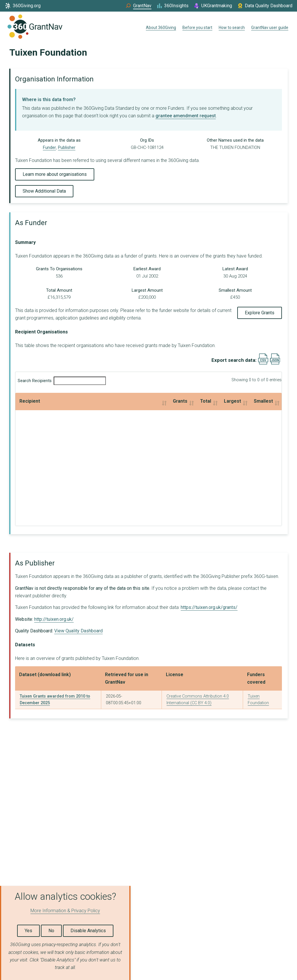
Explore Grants (260, 313)
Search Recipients (62, 381)
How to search (232, 28)
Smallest (229, 401)
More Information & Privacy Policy (65, 911)
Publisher (67, 147)
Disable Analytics (88, 931)
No (51, 931)
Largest (167, 401)
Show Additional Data (44, 191)
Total (115, 401)
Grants (60, 401)
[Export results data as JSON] (275, 363)
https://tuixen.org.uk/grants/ (209, 607)
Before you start (197, 28)
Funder (49, 147)
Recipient (30, 401)
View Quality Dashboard (78, 631)
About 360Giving (161, 28)
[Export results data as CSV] (263, 363)
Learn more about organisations (55, 174)
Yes (28, 931)
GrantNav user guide (270, 28)
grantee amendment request (186, 116)
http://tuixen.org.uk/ (54, 619)
